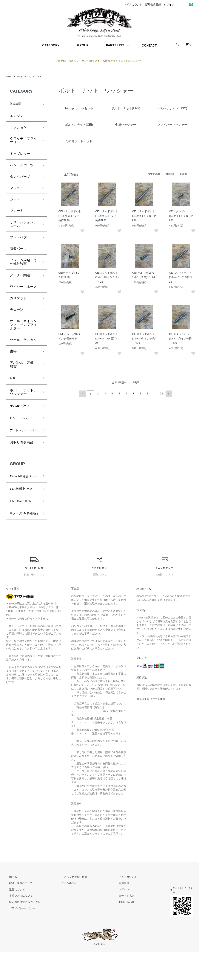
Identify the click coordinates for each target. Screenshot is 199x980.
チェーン (17, 310)
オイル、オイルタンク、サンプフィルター (23, 326)
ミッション (18, 128)
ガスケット (18, 299)
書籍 (13, 352)
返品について (14, 916)
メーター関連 (20, 276)
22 (161, 393)
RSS (61, 909)
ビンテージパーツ (23, 422)
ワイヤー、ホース (23, 288)
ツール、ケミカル (23, 341)
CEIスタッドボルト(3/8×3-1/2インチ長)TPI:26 (181, 339)
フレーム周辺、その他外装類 (23, 263)
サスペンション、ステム (23, 225)
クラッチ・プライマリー (23, 141)
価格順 (170, 174)
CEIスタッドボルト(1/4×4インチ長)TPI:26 (107, 339)
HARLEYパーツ (22, 408)
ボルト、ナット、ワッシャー (33, 76)
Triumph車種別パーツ (24, 490)
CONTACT (149, 46)
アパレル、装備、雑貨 (23, 365)
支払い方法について (18, 922)
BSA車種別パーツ (23, 507)
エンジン (17, 117)
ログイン (169, 4)
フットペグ (18, 238)
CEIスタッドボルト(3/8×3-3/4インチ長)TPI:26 (144, 339)
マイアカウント (133, 4)
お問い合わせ (118, 928)
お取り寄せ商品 (22, 453)
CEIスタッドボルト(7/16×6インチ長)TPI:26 (144, 216)
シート (15, 200)
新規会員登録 (153, 4)
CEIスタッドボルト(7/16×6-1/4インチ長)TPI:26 (107, 216)
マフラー (17, 189)
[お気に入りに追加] (81, 231)
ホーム (10, 76)
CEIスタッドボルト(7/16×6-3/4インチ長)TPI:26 (70, 216)
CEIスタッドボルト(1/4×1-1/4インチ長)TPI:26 (107, 277)
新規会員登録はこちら (132, 61)
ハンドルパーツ (22, 166)
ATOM (69, 909)
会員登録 (115, 909)
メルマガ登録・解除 (70, 903)
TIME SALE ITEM (23, 520)
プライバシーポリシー (19, 935)
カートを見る (118, 922)
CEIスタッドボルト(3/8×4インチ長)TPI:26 (181, 277)
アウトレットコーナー (23, 438)
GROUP (83, 45)
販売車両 (17, 104)
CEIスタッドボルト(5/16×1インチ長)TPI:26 (181, 216)
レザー (15, 380)
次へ (168, 393)
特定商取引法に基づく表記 (22, 928)
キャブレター (20, 155)
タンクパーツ (20, 177)
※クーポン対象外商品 (23, 536)
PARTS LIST (115, 45)
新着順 (183, 174)
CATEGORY (51, 45)
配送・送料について (18, 909)
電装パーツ (18, 250)
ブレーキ (17, 212)
